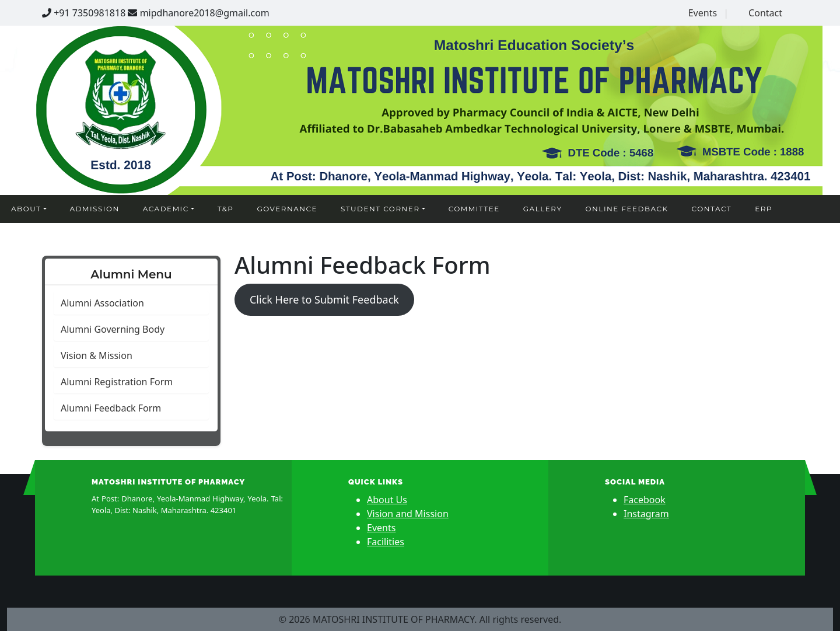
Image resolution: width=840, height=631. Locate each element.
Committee (474, 209)
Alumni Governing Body (113, 329)
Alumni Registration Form (117, 382)
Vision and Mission (408, 514)
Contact (765, 13)
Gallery (543, 209)
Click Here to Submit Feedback (324, 299)
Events (703, 13)
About (26, 209)
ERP (764, 209)
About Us (387, 500)
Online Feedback (627, 209)
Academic (166, 209)
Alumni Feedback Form (111, 408)
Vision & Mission (97, 355)
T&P (226, 209)
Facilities (386, 542)
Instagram (646, 514)
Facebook (645, 500)
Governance (287, 209)
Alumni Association (102, 303)
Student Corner (380, 209)
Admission (95, 209)
